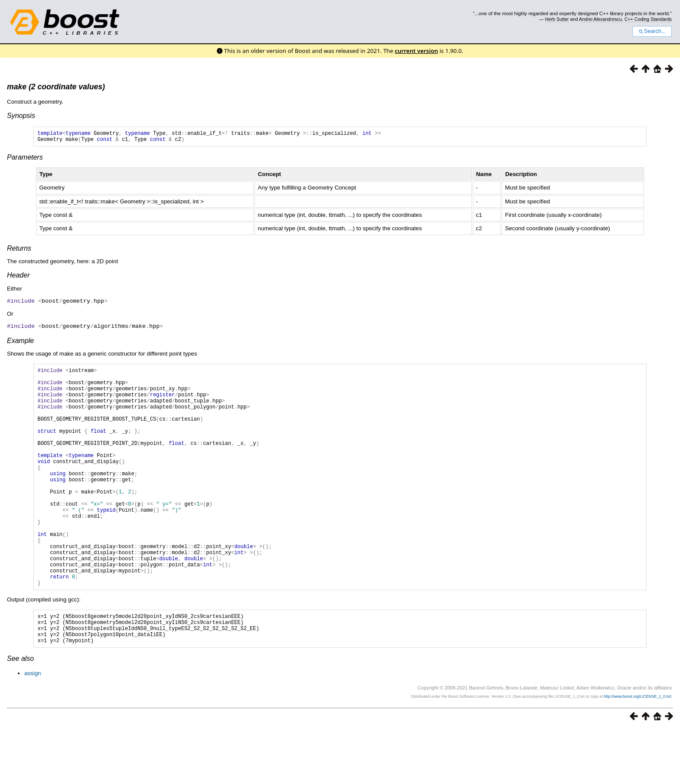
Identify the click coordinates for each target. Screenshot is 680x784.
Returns (19, 251)
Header (18, 278)
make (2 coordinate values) (56, 87)
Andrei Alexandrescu (600, 19)
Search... (652, 31)
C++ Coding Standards (648, 19)
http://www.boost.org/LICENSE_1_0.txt (637, 751)
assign (33, 728)
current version (416, 51)
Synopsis (21, 116)
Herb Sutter (557, 19)
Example (20, 342)
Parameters (25, 160)
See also (20, 714)
